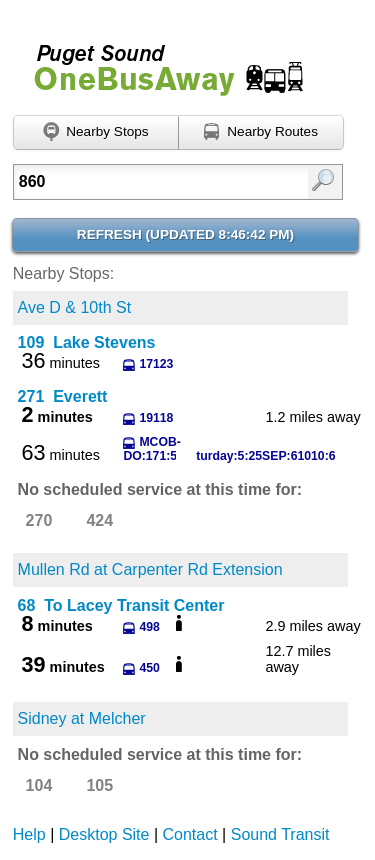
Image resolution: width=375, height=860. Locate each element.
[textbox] (156, 182)
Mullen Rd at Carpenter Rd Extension (150, 569)
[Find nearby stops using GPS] (96, 133)
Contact (190, 834)
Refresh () (185, 234)
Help (29, 834)
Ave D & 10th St (75, 307)
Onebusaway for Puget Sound (160, 61)
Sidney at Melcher (82, 718)
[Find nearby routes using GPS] (261, 133)
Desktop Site (104, 834)
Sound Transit (280, 834)
